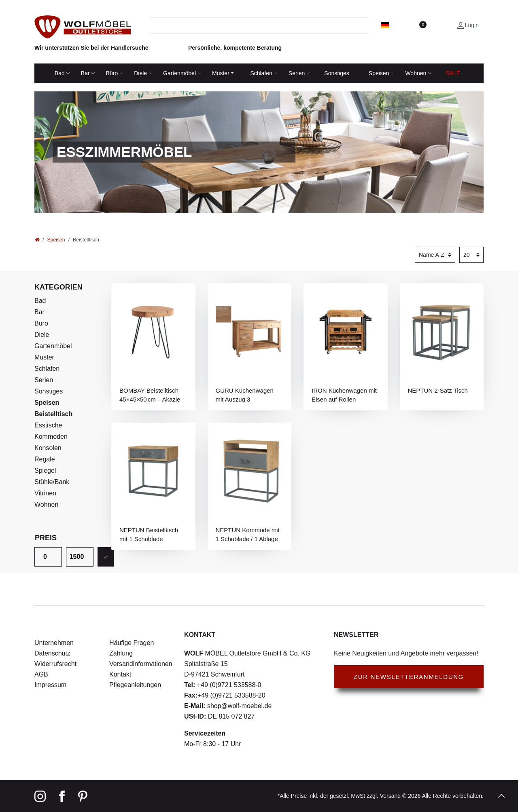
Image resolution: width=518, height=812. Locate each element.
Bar (85, 73)
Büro (112, 73)
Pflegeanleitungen (135, 685)
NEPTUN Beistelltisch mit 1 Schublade (149, 534)
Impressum (50, 685)
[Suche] (363, 25)
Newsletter (356, 635)
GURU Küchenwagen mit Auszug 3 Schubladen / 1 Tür (245, 395)
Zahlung (121, 653)
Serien (297, 73)
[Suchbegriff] (254, 25)
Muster (221, 73)
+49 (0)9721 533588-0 (228, 685)
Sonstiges (336, 73)
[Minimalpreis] (48, 557)
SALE (453, 73)
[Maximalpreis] (80, 557)
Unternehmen (54, 643)
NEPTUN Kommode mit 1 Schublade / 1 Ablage (248, 534)
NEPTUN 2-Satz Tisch (438, 390)
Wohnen (416, 73)
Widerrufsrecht (55, 664)
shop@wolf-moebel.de (238, 706)
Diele (140, 73)
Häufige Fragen (132, 643)
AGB (41, 674)
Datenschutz (52, 653)
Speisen (379, 73)
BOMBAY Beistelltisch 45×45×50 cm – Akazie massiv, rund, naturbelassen (150, 395)
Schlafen (261, 73)
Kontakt (120, 674)
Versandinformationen (141, 664)
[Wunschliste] (422, 25)
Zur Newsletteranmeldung (409, 677)
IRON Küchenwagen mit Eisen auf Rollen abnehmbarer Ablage (344, 395)
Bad (60, 73)
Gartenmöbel (179, 73)
